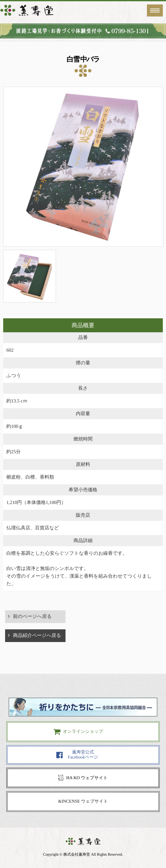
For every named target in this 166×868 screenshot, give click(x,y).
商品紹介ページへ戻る (37, 636)
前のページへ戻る (32, 617)
